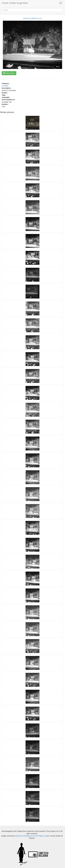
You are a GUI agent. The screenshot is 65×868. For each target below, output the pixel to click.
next (40, 18)
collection (34, 18)
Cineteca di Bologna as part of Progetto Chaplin (33, 836)
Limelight (5, 86)
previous (26, 18)
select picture (9, 73)
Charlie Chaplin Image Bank (15, 3)
